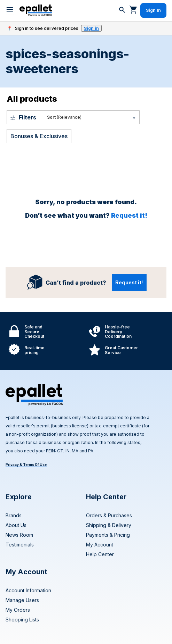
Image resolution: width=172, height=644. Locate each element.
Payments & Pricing (108, 535)
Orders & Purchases (109, 515)
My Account (100, 545)
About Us (16, 525)
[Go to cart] (133, 9)
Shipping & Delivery (109, 525)
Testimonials (20, 545)
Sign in (91, 28)
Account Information (28, 590)
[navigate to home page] (36, 10)
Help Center (100, 554)
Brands (14, 515)
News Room (19, 535)
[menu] (10, 10)
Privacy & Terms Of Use (26, 465)
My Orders (18, 610)
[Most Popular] (92, 117)
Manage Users (22, 600)
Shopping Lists (22, 620)
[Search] (122, 10)
